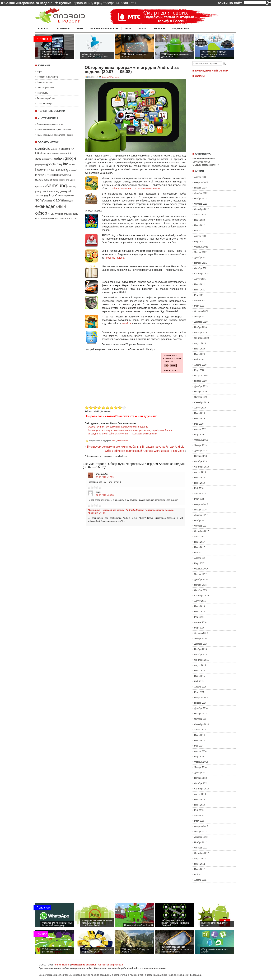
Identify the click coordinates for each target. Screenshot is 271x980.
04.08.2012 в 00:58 (105, 495)
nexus (39, 180)
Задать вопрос (181, 29)
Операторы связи (45, 88)
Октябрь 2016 (201, 590)
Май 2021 (199, 295)
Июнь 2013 (200, 805)
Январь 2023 (200, 188)
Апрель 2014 (200, 751)
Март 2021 (199, 306)
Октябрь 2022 (201, 204)
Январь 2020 (200, 381)
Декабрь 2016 (201, 579)
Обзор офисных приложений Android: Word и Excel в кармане (145, 451)
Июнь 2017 (200, 547)
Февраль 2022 (201, 247)
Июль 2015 (200, 671)
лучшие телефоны (60, 218)
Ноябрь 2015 (200, 649)
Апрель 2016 (200, 622)
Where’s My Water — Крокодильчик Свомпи (136, 188)
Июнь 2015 (200, 676)
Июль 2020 (200, 349)
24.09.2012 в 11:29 (97, 513)
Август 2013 (200, 794)
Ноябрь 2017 (200, 520)
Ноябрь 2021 (200, 263)
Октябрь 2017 (201, 526)
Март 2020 (199, 370)
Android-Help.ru (62, 965)
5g (36, 149)
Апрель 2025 (200, 177)
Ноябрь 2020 (200, 327)
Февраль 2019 (201, 440)
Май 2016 (199, 617)
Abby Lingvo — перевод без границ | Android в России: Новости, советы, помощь (131, 510)
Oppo (72, 180)
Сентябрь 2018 (202, 467)
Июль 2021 (200, 284)
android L (47, 154)
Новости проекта (45, 82)
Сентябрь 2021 (202, 274)
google (71, 158)
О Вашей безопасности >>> (206, 165)
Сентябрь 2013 (202, 789)
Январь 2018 (200, 510)
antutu (69, 153)
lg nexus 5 (41, 175)
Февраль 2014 (201, 762)
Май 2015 (199, 681)
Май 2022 (199, 231)
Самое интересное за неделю (28, 3)
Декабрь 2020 (201, 322)
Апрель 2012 (200, 880)
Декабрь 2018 (201, 451)
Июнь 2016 (200, 612)
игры (98, 3)
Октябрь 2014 (201, 719)
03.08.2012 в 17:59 (105, 477)
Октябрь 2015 (201, 655)
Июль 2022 (200, 220)
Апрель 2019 (200, 429)
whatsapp (48, 201)
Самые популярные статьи (50, 124)
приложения (83, 3)
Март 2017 (199, 563)
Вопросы (159, 29)
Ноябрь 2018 (200, 456)
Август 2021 (200, 279)
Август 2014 (200, 730)
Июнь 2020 (200, 354)
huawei (41, 169)
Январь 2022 (200, 252)
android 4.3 (55, 149)
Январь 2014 (200, 767)
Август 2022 (200, 215)
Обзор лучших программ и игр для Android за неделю (118, 427)
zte (66, 201)
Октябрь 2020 (201, 333)
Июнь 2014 (200, 740)
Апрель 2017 (200, 558)
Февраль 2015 (201, 698)
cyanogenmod (48, 159)
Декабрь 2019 (201, 386)
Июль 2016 (200, 606)
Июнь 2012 (200, 869)
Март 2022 (199, 241)
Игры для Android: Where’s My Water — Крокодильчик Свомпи (123, 434)
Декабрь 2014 (201, 708)
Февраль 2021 (201, 311)
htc (66, 164)
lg (67, 169)
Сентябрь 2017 (202, 531)
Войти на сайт (229, 3)
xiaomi (58, 200)
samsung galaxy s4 (60, 191)
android (44, 148)
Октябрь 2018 (201, 461)
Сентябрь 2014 (202, 724)
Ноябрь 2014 (200, 714)
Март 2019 (199, 435)
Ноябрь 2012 (200, 842)
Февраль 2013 (201, 826)
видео (70, 201)
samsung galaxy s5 (46, 195)
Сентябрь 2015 (202, 660)
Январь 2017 (200, 574)
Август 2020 (200, 343)
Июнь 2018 (200, 483)
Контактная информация (111, 965)
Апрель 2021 (200, 300)
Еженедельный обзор (211, 71)
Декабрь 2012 (201, 837)
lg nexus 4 (73, 170)
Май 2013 (199, 810)
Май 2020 (199, 359)
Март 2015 (199, 692)
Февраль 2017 (201, 569)
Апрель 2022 (200, 236)
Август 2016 (200, 601)
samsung (57, 185)
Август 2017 (200, 537)
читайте (126, 323)
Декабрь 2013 (201, 773)
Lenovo (60, 170)
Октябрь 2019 (201, 397)
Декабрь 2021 (201, 258)
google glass (40, 165)
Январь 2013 (200, 832)
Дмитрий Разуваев (110, 77)
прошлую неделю (115, 258)
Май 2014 (199, 746)
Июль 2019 (200, 413)
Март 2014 (199, 757)
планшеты (128, 3)
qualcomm (40, 186)
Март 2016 (199, 628)
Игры (80, 29)
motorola (53, 175)
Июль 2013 (200, 799)
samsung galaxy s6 (66, 195)
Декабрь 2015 (201, 644)
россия (74, 218)
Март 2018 (199, 499)
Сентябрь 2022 (202, 209)
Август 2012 (200, 858)
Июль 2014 (200, 735)
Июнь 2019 (200, 419)
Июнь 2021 (200, 290)
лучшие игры (62, 214)
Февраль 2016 (201, 633)
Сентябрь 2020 (202, 338)
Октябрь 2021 (201, 268)
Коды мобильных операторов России (55, 135)
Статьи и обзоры (45, 104)
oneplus (54, 180)
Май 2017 (199, 553)
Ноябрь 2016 (200, 585)
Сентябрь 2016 (202, 596)
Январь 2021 (200, 317)
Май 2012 (199, 875)
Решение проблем (46, 98)
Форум (143, 29)
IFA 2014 (51, 170)
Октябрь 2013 (201, 783)
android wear (58, 153)
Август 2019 (200, 408)
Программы (63, 29)
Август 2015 (200, 665)
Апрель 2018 (200, 494)
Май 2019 (199, 424)
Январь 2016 (200, 639)
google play (54, 164)
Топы (128, 29)
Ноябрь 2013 (200, 778)
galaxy (59, 158)
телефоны (111, 3)
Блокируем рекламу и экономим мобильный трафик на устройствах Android (131, 430)
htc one (72, 165)
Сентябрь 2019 (202, 402)
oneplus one (64, 180)
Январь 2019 (200, 445)
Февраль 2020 (201, 376)
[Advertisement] (114, 381)
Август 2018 (200, 472)
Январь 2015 (200, 703)
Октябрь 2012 (201, 848)
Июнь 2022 (200, 225)
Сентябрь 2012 (202, 853)
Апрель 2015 (200, 687)
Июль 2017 (200, 542)
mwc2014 (66, 175)
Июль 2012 (200, 864)
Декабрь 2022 (201, 193)
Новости (43, 29)
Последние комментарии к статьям (54, 130)
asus (38, 159)
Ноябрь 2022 (200, 199)
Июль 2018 (200, 478)
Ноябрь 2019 (200, 392)
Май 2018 (199, 488)
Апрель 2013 (200, 816)
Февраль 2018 (201, 504)
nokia (46, 180)
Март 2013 (199, 821)
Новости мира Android (48, 77)
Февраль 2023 (201, 182)
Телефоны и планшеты (104, 29)
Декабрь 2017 (201, 515)
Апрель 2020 (200, 365)
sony (39, 200)
